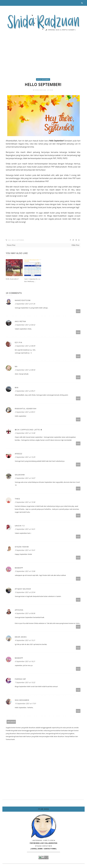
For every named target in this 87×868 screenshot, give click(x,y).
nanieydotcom (23, 300)
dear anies (21, 637)
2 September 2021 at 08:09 (25, 346)
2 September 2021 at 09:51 (25, 412)
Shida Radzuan (41, 90)
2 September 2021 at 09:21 (25, 391)
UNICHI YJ (20, 526)
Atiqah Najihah (23, 589)
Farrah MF (20, 679)
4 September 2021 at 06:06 (25, 613)
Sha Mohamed (22, 700)
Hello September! (12, 279)
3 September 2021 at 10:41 (25, 550)
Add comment (11, 722)
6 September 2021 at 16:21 (25, 661)
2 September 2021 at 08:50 (25, 370)
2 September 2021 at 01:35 (25, 304)
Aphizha (19, 610)
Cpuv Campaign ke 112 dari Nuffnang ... (32, 280)
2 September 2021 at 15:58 (25, 502)
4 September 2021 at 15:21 (25, 640)
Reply (78, 311)
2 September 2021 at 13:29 (25, 457)
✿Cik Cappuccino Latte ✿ (28, 430)
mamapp (19, 568)
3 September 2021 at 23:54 (25, 592)
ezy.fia (19, 342)
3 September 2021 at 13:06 (25, 571)
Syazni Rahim (22, 547)
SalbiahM (20, 475)
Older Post (75, 245)
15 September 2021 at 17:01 (25, 703)
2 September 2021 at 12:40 (25, 433)
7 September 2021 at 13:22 (25, 682)
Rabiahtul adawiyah (26, 409)
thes (17, 499)
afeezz (19, 454)
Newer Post (11, 245)
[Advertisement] (43, 50)
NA (16, 367)
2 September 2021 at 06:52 (25, 325)
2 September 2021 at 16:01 (25, 529)
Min (17, 388)
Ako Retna (20, 321)
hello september (43, 79)
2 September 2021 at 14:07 (25, 478)
